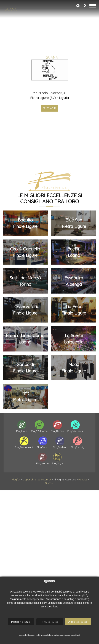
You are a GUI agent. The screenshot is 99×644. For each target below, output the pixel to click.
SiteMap (49, 509)
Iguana (10, 9)
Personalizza (21, 622)
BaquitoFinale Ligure (25, 369)
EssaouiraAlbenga (74, 427)
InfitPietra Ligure (25, 542)
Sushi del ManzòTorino (25, 427)
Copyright (29, 505)
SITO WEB (50, 164)
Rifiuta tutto (50, 622)
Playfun (16, 505)
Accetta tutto (78, 622)
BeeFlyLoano (74, 398)
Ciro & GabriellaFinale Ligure (25, 398)
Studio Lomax (43, 505)
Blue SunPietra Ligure (74, 369)
